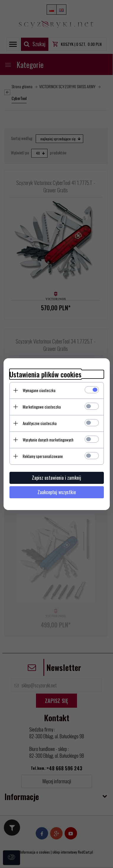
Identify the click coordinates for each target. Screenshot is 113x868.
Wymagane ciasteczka (39, 390)
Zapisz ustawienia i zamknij (56, 478)
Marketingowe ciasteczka (42, 407)
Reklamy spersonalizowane (43, 456)
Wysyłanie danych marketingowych (48, 440)
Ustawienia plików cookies (45, 374)
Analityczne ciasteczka (40, 423)
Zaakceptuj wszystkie (57, 492)
